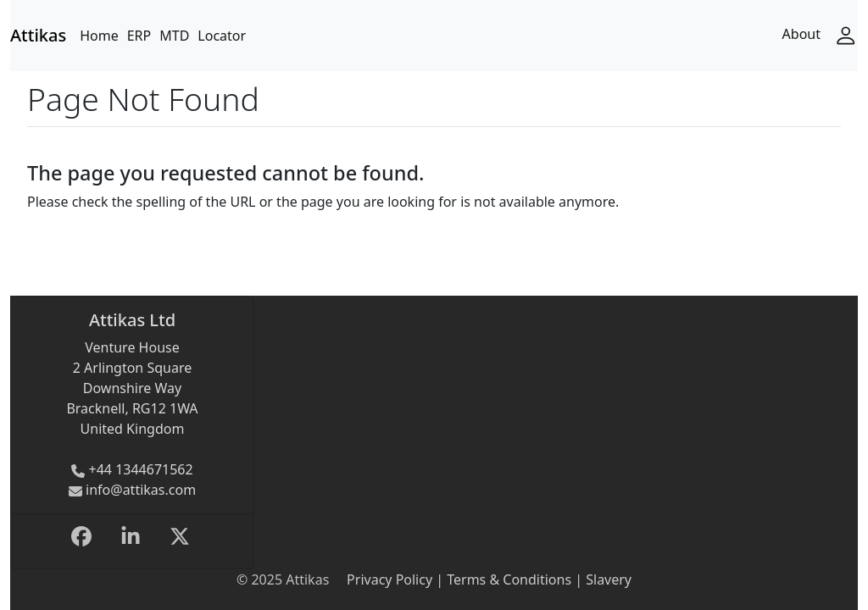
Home (99, 36)
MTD (174, 36)
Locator (222, 36)
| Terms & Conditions (502, 579)
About (801, 34)
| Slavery (601, 579)
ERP (139, 36)
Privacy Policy (389, 579)
